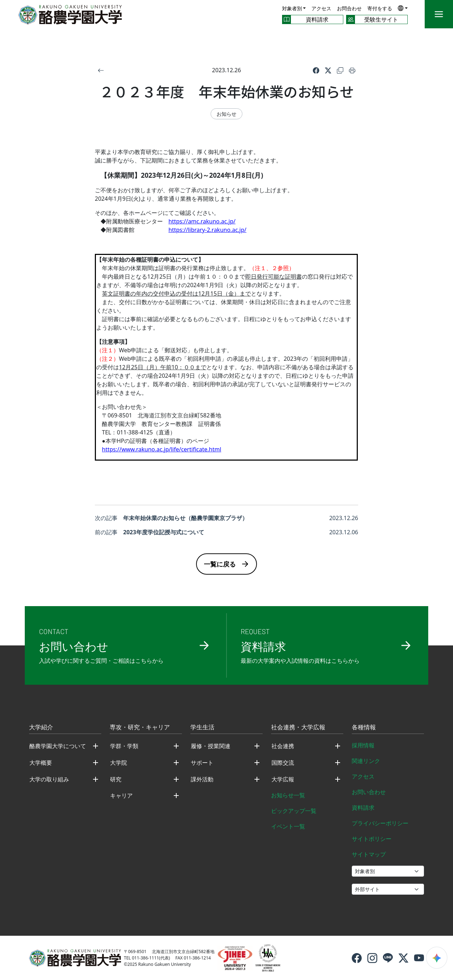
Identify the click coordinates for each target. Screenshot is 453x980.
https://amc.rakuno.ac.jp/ (202, 221)
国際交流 (283, 763)
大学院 (119, 763)
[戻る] (101, 70)
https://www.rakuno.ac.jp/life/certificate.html (162, 449)
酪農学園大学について (58, 746)
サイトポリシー (372, 839)
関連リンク (366, 761)
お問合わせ (349, 8)
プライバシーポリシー (380, 823)
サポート (202, 763)
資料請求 (363, 808)
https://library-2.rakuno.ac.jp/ (207, 230)
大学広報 (283, 779)
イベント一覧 (288, 826)
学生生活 (202, 728)
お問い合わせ (369, 792)
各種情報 (364, 728)
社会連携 (283, 746)
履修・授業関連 (211, 746)
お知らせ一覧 (288, 795)
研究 (116, 779)
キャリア (121, 796)
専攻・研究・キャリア (140, 728)
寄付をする (380, 8)
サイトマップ (369, 854)
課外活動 (202, 779)
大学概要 (41, 763)
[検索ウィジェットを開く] (437, 958)
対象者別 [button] (292, 8)
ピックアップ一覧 (294, 811)
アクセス (321, 8)
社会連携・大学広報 (298, 728)
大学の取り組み (49, 779)
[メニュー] (439, 14)
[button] (403, 8)
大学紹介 (41, 728)
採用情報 (363, 745)
